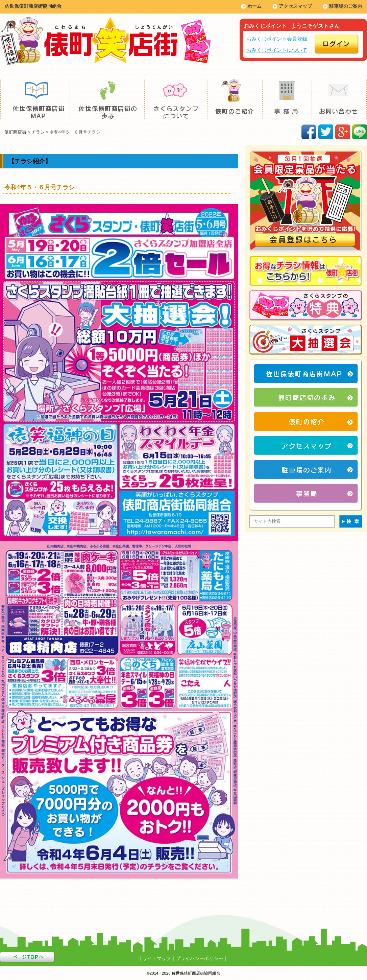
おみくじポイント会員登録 (277, 39)
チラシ (38, 132)
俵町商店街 (15, 132)
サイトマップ (157, 958)
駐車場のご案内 (346, 6)
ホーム (254, 6)
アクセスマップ (295, 6)
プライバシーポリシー (199, 958)
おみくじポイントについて (277, 50)
